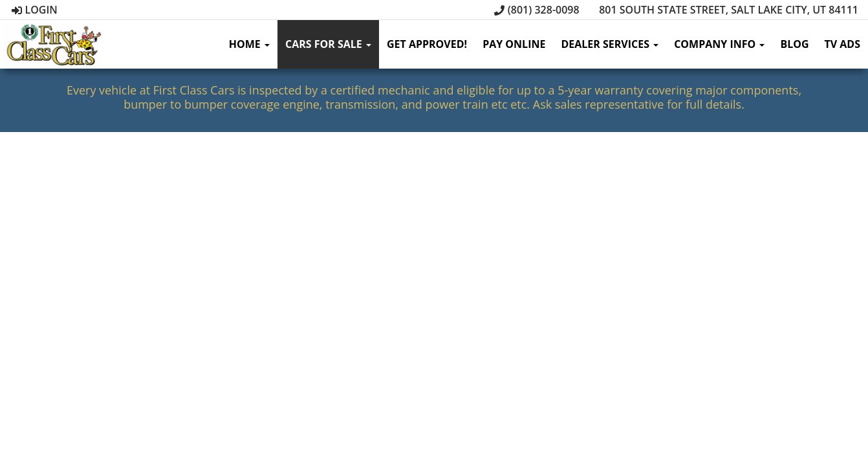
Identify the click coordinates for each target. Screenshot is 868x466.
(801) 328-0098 (537, 10)
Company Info (719, 44)
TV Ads (842, 44)
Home (249, 44)
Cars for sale (328, 44)
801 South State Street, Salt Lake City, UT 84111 (722, 10)
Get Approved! (427, 44)
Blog (794, 44)
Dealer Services (610, 44)
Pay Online (514, 44)
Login (35, 10)
